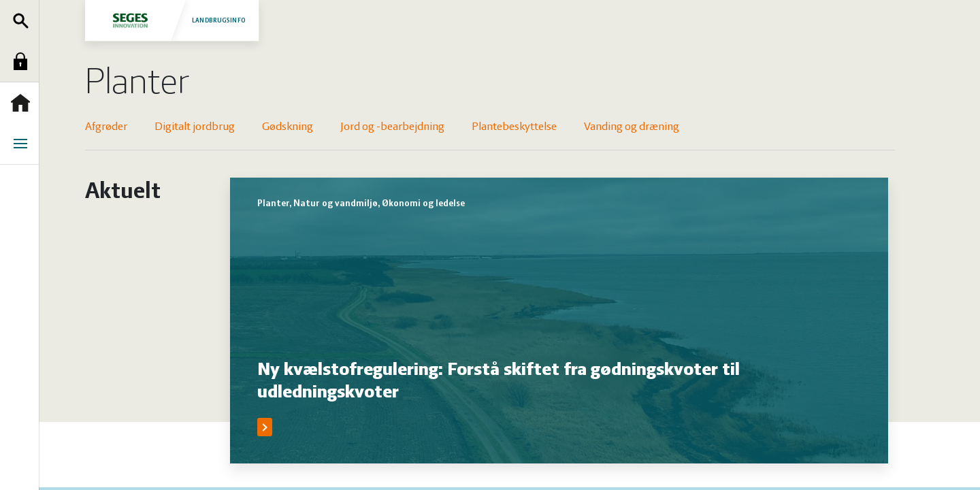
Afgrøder (106, 127)
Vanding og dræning (632, 127)
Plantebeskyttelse (514, 127)
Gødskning (288, 127)
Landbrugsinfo (172, 20)
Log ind (24, 61)
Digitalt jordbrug (195, 127)
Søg (24, 20)
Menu (24, 144)
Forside (24, 103)
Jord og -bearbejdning (392, 127)
